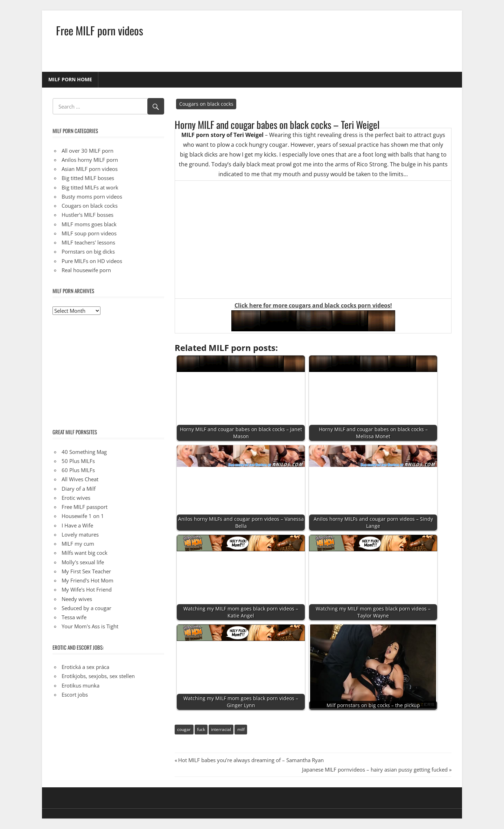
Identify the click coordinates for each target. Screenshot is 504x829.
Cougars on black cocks (206, 104)
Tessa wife (74, 617)
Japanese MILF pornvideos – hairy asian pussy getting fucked (375, 769)
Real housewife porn (86, 270)
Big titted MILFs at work (90, 187)
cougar (184, 729)
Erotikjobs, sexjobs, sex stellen (98, 676)
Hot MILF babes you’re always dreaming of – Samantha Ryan (251, 760)
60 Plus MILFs (78, 470)
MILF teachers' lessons (88, 242)
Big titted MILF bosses (88, 178)
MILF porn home (70, 79)
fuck (201, 729)
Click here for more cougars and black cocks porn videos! (313, 305)
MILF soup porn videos (89, 233)
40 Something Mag (84, 452)
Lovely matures (80, 534)
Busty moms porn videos (92, 196)
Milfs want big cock (85, 553)
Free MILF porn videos (100, 30)
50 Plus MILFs (78, 461)
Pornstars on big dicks (88, 251)
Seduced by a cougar (86, 608)
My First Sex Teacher (86, 571)
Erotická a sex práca (85, 667)
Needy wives (77, 599)
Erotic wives (76, 498)
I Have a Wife (77, 525)
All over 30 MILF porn (87, 151)
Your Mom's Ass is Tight (90, 626)
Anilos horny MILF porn (90, 160)
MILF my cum (78, 544)
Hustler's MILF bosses (87, 215)
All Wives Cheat (80, 479)
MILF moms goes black (89, 224)
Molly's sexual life (83, 562)
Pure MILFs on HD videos (92, 261)
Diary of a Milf (79, 489)
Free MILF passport (85, 507)
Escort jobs (75, 695)
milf (241, 729)
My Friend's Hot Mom (87, 580)
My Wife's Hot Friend (87, 589)
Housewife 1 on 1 (83, 516)
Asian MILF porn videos (90, 169)
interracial (221, 729)
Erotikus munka (80, 685)
